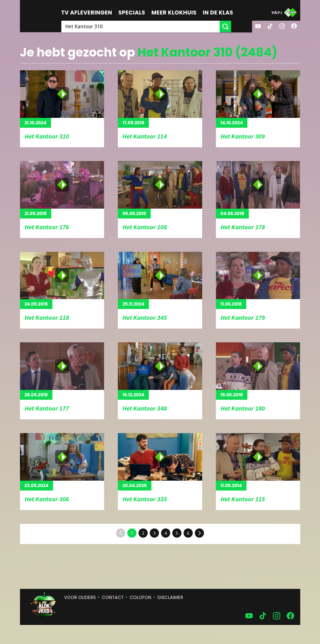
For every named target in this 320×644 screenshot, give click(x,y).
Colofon (141, 597)
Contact (113, 597)
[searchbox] (151, 26)
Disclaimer (170, 597)
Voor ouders (80, 597)
